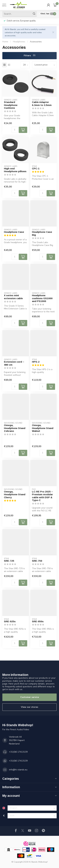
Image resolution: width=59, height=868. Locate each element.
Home (5, 42)
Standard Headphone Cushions (11, 105)
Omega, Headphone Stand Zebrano (15, 428)
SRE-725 (9, 561)
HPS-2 (36, 362)
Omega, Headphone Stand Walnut (43, 428)
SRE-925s (10, 621)
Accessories (36, 42)
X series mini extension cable (13, 297)
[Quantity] (15, 130)
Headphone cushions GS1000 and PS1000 (42, 298)
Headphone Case (14, 232)
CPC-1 (36, 168)
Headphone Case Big (42, 233)
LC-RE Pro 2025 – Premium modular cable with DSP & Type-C (42, 496)
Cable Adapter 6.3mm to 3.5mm (42, 104)
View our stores (29, 707)
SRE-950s (38, 621)
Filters (29, 56)
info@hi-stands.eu (18, 770)
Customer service (30, 697)
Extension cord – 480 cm (14, 363)
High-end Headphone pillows (15, 170)
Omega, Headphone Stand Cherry (15, 494)
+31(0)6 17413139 (18, 752)
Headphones (19, 42)
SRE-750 (37, 561)
